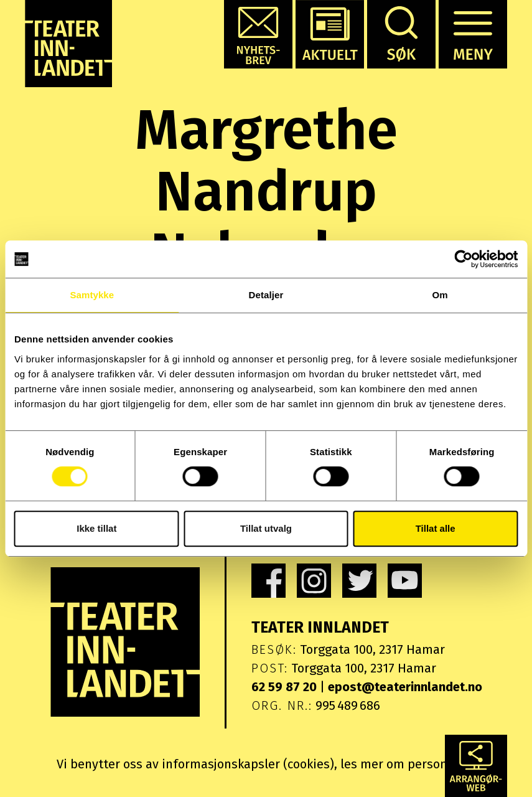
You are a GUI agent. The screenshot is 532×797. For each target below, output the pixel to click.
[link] (268, 581)
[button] (258, 34)
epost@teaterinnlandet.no (405, 687)
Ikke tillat (96, 528)
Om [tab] (440, 295)
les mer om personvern (407, 764)
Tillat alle (436, 528)
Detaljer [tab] (266, 295)
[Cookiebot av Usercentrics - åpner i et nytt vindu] (463, 259)
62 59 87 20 (284, 687)
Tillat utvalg (266, 528)
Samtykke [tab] (92, 295)
